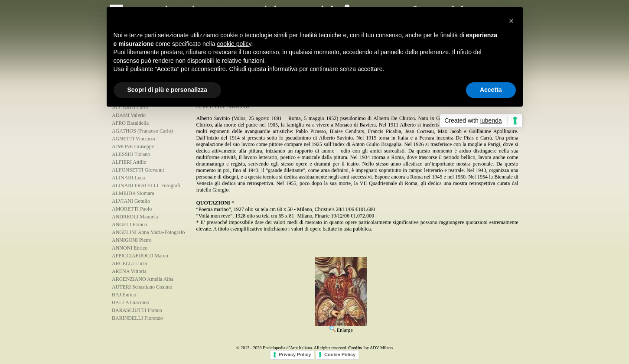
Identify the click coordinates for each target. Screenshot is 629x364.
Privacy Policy (295, 354)
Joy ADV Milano (378, 348)
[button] (512, 21)
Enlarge (341, 327)
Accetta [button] (491, 90)
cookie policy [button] (234, 44)
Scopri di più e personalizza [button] (167, 90)
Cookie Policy (340, 354)
